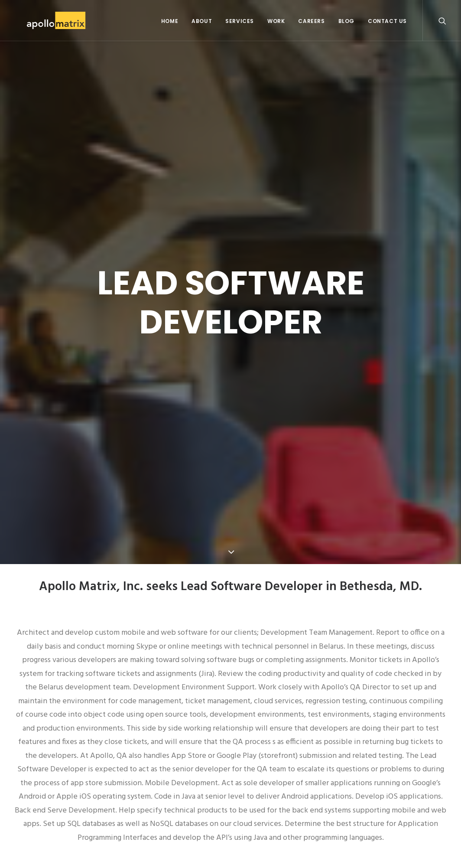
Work (276, 21)
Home (170, 21)
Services (240, 21)
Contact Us (387, 21)
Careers (311, 21)
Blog (346, 21)
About (202, 21)
